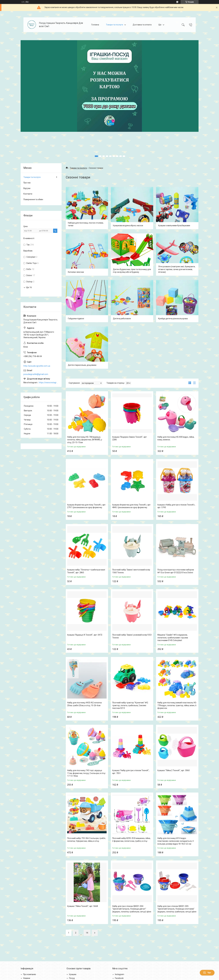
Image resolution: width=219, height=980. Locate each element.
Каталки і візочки (76, 272)
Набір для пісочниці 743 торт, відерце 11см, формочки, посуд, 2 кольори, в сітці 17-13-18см (86, 773)
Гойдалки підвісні (76, 319)
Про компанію (30, 974)
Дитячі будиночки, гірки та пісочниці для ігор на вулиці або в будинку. (132, 271)
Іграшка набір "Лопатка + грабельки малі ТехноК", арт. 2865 (86, 571)
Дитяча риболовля (122, 319)
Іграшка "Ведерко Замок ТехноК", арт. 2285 (130, 438)
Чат (207, 973)
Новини (27, 978)
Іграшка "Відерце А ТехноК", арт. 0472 (85, 635)
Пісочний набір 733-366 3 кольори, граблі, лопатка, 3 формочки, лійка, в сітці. (86, 840)
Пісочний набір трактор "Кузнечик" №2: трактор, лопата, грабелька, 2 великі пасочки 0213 (130, 705)
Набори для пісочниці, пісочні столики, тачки (86, 224)
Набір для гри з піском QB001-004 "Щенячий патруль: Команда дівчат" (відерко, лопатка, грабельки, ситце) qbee (132, 909)
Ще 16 (29, 287)
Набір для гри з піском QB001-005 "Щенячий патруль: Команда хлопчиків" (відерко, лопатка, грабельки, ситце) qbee (177, 909)
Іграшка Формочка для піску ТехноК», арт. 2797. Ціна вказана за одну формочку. (87, 506)
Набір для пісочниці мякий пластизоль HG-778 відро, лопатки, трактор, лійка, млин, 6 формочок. (177, 705)
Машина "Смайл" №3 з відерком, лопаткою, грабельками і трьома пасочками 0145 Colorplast (173, 638)
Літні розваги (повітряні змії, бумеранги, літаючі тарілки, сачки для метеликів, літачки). (177, 269)
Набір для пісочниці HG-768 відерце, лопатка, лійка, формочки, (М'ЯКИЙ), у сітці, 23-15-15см (85, 440)
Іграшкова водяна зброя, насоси (128, 226)
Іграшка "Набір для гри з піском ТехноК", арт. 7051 (131, 772)
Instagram (120, 974)
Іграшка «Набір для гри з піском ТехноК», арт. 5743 (176, 506)
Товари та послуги (114, 25)
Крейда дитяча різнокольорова (173, 319)
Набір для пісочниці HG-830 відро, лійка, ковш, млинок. (176, 438)
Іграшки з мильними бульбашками (174, 226)
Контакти (28, 194)
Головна (95, 25)
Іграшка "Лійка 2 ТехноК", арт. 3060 (174, 770)
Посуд (72, 978)
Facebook (119, 978)
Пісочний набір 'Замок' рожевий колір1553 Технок (132, 636)
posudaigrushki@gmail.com (36, 374)
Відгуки (27, 188)
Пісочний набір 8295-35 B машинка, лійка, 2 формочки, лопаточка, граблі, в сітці (131, 840)
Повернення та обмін (33, 199)
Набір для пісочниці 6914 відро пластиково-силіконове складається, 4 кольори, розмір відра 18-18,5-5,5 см (176, 841)
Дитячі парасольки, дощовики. (82, 365)
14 (87, 933)
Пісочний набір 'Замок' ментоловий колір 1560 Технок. (131, 571)
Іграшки (73, 974)
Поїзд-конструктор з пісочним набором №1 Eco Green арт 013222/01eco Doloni (176, 571)
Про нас (27, 183)
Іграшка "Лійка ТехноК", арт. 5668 (83, 906)
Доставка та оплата (142, 25)
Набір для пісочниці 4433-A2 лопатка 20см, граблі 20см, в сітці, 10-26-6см (84, 704)
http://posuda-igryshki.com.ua (37, 366)
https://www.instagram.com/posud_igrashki (49, 383)
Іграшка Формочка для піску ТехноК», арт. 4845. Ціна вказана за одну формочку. (132, 506)
